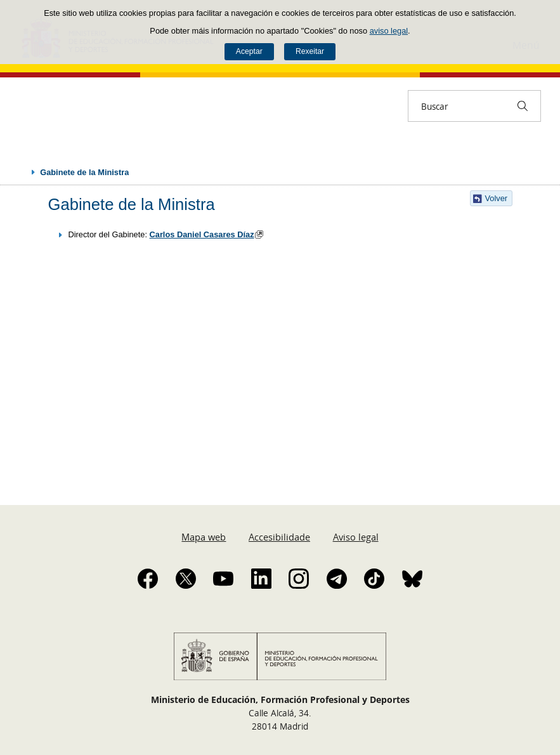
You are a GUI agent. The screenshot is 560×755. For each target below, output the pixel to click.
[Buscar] (523, 106)
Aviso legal (356, 537)
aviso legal (389, 31)
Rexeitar (310, 51)
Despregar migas (20, 172)
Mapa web (204, 537)
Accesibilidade (279, 537)
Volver (497, 198)
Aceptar (249, 51)
